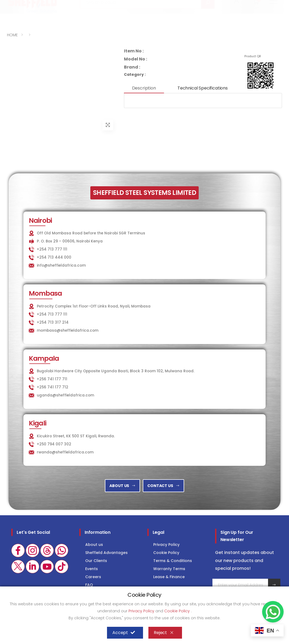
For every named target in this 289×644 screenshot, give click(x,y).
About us (94, 545)
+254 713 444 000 (54, 257)
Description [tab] (144, 88)
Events (92, 569)
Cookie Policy (166, 553)
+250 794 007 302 (54, 444)
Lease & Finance (169, 577)
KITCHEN (163, 4)
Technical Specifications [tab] (203, 88)
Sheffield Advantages (106, 553)
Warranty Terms (169, 569)
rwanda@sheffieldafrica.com (65, 452)
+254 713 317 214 (53, 322)
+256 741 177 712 (53, 387)
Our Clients (96, 561)
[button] (237, 18)
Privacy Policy (166, 545)
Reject (164, 633)
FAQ (89, 585)
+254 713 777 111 (23, 5)
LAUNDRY (192, 4)
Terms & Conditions (173, 561)
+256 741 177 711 (52, 379)
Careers (93, 577)
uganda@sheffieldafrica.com (65, 395)
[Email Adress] (240, 585)
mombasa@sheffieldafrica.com (68, 330)
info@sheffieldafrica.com (74, 5)
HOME (12, 35)
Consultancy (266, 4)
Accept (124, 633)
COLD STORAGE (226, 4)
